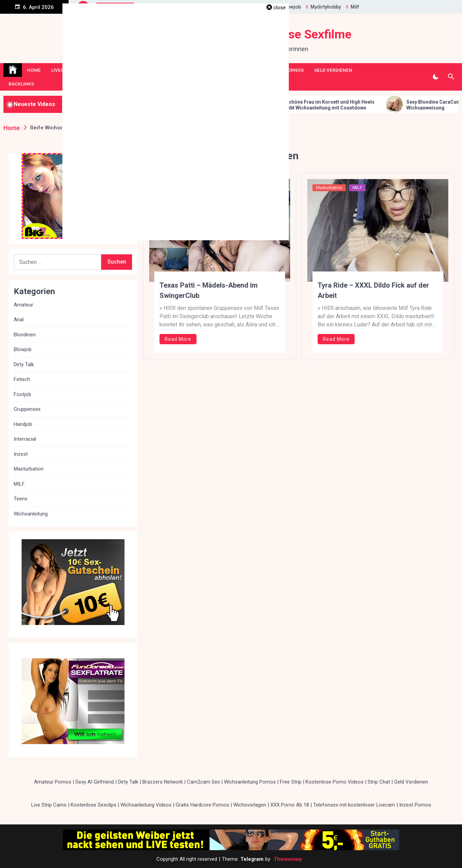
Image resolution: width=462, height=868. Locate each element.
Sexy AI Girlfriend (95, 782)
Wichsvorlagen (250, 805)
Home (34, 70)
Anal (19, 320)
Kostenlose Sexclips (93, 805)
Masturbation (329, 188)
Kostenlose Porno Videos (335, 782)
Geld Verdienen (333, 70)
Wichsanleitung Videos (146, 805)
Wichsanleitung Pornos (250, 782)
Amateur (23, 305)
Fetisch (22, 379)
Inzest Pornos (415, 805)
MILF (357, 188)
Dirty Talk (24, 364)
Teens (21, 499)
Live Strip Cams (49, 805)
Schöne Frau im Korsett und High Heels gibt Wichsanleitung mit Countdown (342, 105)
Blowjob (292, 7)
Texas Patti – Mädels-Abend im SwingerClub (209, 290)
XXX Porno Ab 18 (290, 805)
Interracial (25, 439)
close (280, 8)
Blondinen (25, 335)
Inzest (21, 454)
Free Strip (291, 782)
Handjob (23, 424)
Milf (355, 7)
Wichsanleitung (31, 514)
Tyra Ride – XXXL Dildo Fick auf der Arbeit (373, 290)
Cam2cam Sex (203, 782)
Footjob (22, 394)
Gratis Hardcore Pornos (202, 805)
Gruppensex (27, 409)
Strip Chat (379, 782)
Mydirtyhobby (326, 7)
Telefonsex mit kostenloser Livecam (354, 805)
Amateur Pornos (53, 782)
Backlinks (21, 84)
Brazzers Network (163, 782)
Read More (178, 339)
